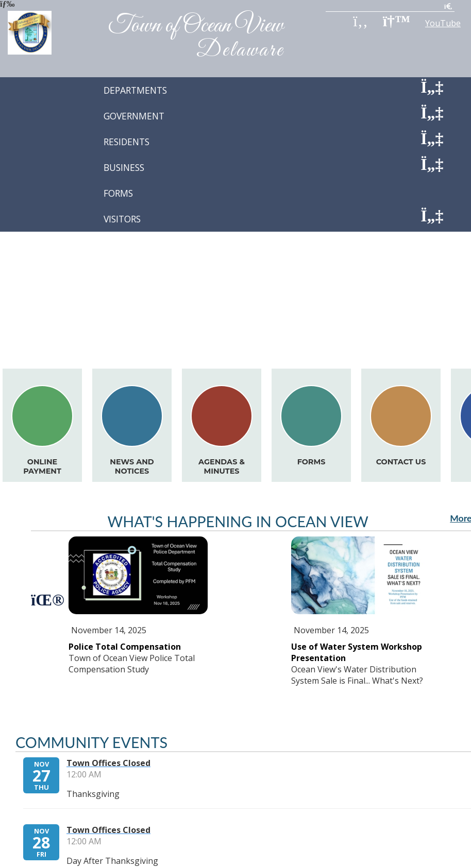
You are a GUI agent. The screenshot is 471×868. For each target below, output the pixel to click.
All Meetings (425, 345)
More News (411, 240)
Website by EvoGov (279, 770)
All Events (430, 311)
